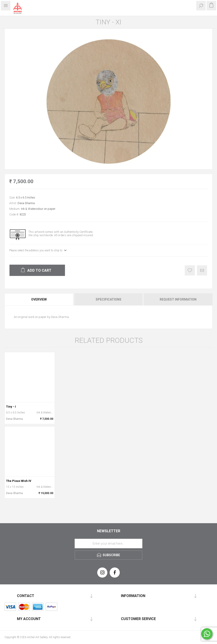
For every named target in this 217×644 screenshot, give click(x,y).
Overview (39, 299)
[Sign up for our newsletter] (108, 544)
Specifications (108, 299)
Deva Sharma (26, 203)
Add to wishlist (190, 270)
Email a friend (202, 270)
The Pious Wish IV (19, 481)
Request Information (178, 299)
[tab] (39, 299)
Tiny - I (11, 407)
